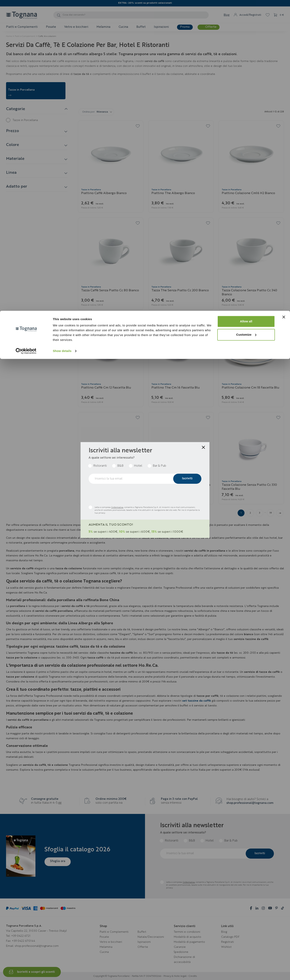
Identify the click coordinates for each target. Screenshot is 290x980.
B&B (120, 466)
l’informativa (117, 507)
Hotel (138, 466)
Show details (62, 40)
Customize (246, 24)
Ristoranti (100, 466)
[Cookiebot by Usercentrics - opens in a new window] (26, 40)
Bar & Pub (159, 466)
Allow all (246, 11)
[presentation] (119, 495)
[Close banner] (284, 6)
